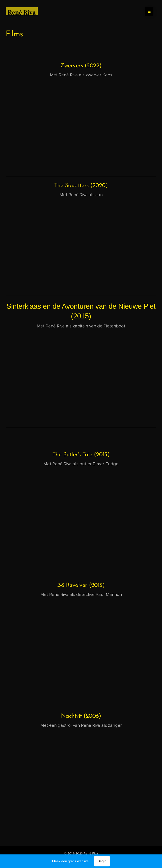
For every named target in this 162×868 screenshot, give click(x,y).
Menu (148, 11)
